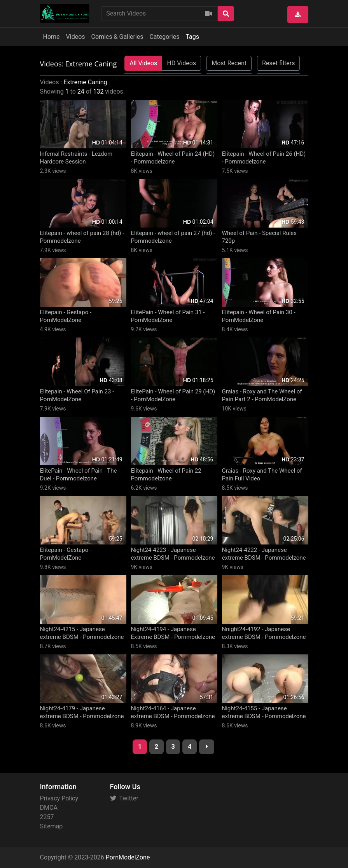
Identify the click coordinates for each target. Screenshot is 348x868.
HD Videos (181, 63)
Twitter (124, 798)
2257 (47, 817)
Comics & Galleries (117, 37)
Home (52, 37)
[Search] (226, 14)
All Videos (143, 63)
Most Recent (229, 63)
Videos (76, 37)
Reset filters (278, 63)
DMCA (49, 808)
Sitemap (52, 826)
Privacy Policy (59, 798)
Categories (164, 37)
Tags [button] (192, 37)
